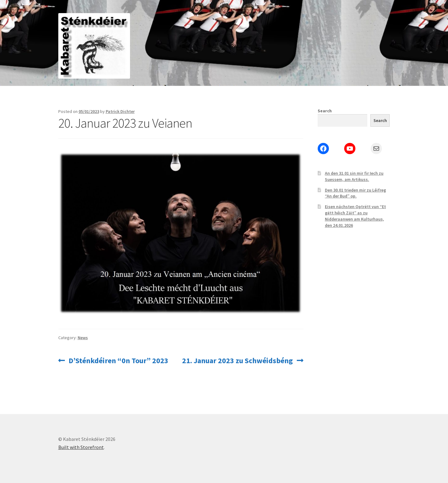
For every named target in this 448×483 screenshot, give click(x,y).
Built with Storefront (81, 447)
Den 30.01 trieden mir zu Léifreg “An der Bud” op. (355, 193)
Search (325, 111)
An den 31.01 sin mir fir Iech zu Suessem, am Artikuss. (354, 176)
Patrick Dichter (120, 111)
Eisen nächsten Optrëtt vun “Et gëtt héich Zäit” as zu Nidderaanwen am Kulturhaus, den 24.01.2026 (355, 216)
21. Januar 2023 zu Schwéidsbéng (237, 361)
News (83, 338)
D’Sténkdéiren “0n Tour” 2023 (118, 361)
